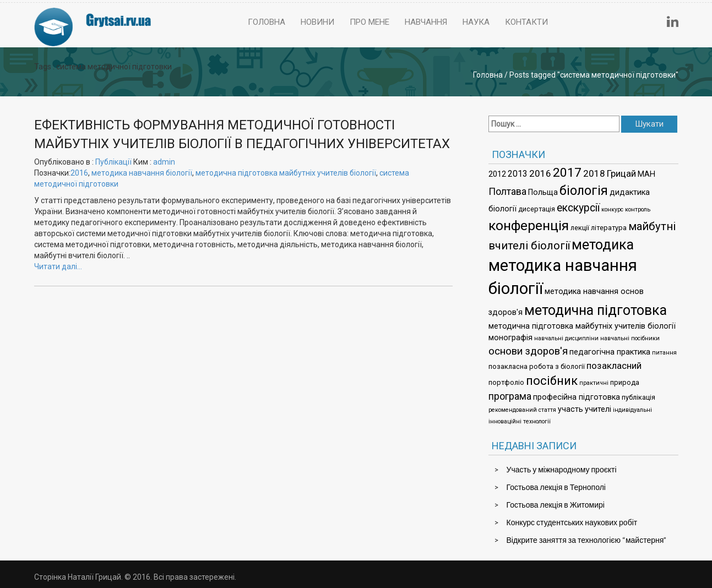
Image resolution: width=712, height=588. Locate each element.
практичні (594, 383)
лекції (580, 228)
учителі (598, 409)
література (609, 228)
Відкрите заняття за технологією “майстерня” (587, 540)
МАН (646, 174)
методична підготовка (596, 310)
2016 (79, 173)
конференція (529, 225)
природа (625, 382)
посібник (552, 381)
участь (570, 409)
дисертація (537, 209)
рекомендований (513, 410)
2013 (518, 174)
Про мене (369, 22)
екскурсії (578, 208)
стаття (547, 410)
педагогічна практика (610, 352)
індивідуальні (632, 410)
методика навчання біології (142, 173)
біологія (584, 190)
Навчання (426, 22)
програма (510, 396)
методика (603, 245)
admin (164, 162)
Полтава (507, 191)
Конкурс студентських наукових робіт (572, 522)
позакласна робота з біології (537, 366)
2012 (497, 174)
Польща (543, 192)
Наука (476, 22)
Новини (317, 22)
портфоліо (506, 382)
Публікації (113, 162)
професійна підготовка (577, 397)
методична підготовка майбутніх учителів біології (286, 173)
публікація (638, 397)
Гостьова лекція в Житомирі (556, 505)
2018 (594, 173)
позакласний (614, 366)
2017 (567, 173)
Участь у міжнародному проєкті (562, 469)
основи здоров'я (528, 351)
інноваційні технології (520, 421)
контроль (638, 209)
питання (664, 353)
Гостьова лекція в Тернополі (556, 487)
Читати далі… (58, 266)
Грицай (621, 173)
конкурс (612, 209)
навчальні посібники (630, 338)
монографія (510, 338)
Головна (267, 22)
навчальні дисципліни (566, 338)
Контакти (526, 22)
